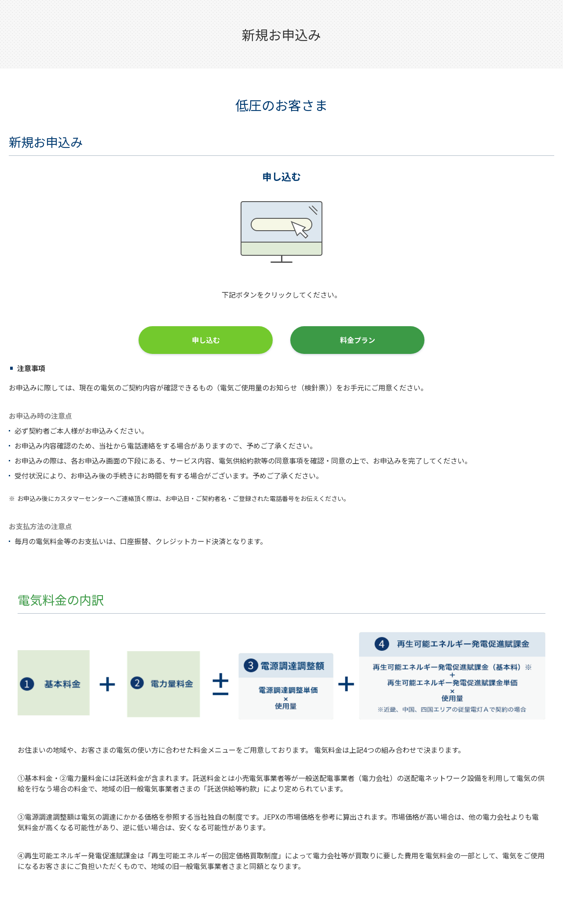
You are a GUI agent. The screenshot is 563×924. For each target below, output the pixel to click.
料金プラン (358, 340)
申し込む (206, 340)
